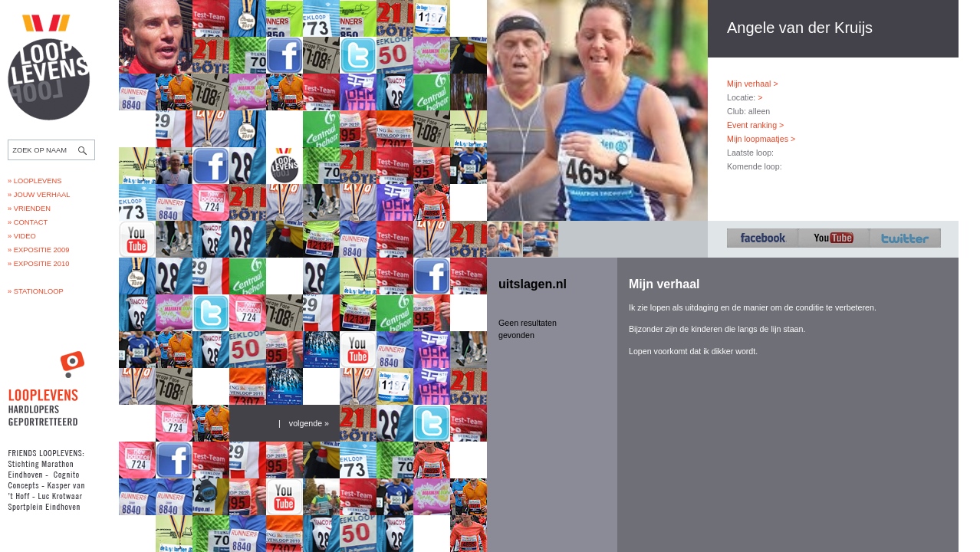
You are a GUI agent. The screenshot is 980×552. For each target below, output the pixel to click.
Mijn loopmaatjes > (761, 139)
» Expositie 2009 (38, 250)
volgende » (309, 423)
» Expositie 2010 (38, 264)
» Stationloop (36, 291)
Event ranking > (755, 125)
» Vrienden (29, 209)
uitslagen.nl (533, 284)
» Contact (28, 222)
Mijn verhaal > (753, 84)
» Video (22, 236)
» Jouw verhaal (39, 195)
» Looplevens (35, 181)
